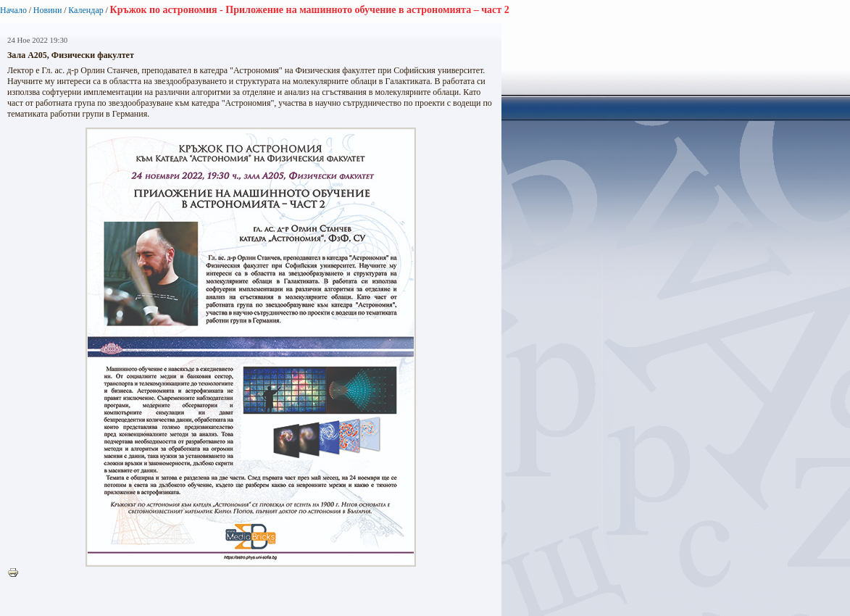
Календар (86, 10)
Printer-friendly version (17, 573)
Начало (13, 10)
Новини (48, 10)
